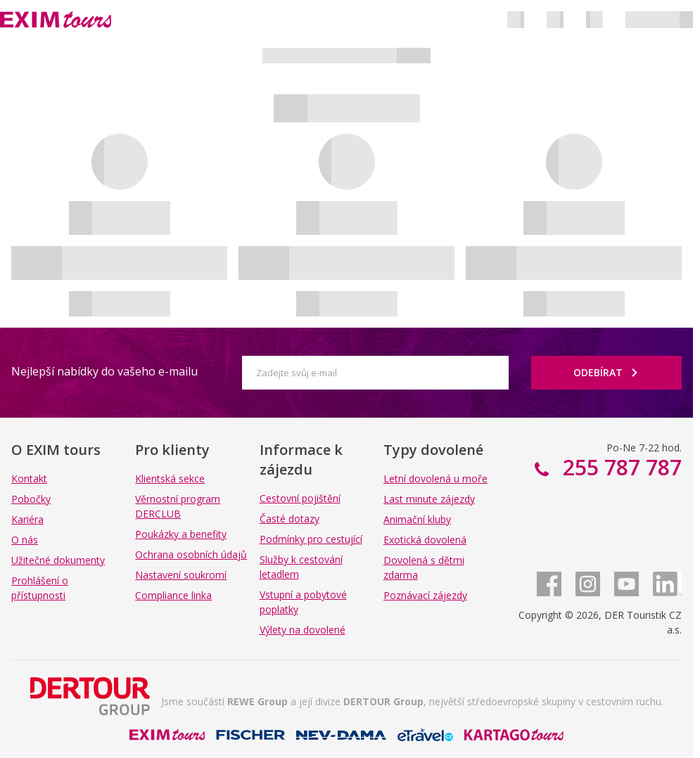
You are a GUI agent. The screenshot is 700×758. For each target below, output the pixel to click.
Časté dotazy (289, 519)
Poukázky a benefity (181, 534)
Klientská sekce (170, 478)
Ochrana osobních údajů (191, 554)
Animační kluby (417, 519)
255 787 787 (619, 467)
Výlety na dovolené (303, 630)
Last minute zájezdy (429, 499)
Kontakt (29, 478)
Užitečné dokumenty (58, 560)
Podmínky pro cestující (311, 539)
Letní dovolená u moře (435, 478)
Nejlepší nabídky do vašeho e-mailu (104, 371)
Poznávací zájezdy (425, 595)
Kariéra (27, 519)
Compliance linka (173, 595)
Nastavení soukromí (181, 575)
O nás (25, 540)
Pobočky (31, 499)
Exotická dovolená (425, 540)
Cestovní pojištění (300, 498)
